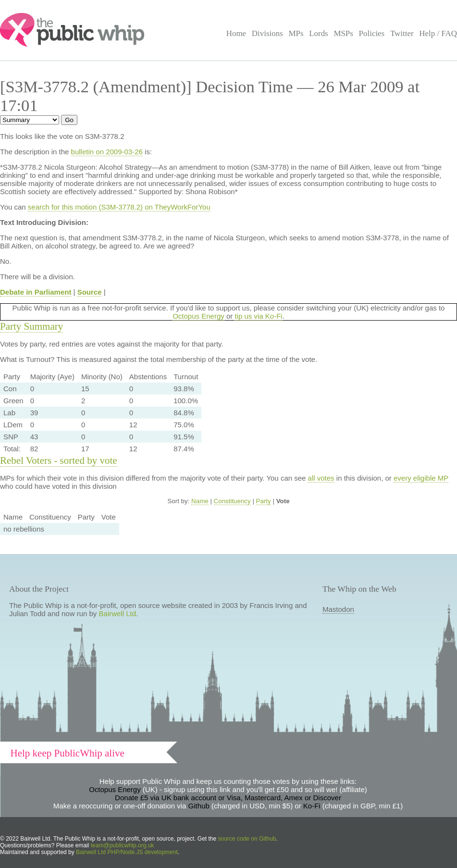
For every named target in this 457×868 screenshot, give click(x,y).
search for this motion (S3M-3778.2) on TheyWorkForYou (119, 207)
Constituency (232, 501)
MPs (296, 33)
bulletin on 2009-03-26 (107, 152)
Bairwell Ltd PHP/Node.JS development (127, 852)
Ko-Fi (312, 806)
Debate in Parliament (36, 292)
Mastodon (338, 609)
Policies (372, 33)
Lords (319, 33)
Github (199, 806)
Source (90, 292)
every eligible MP (421, 478)
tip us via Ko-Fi (258, 316)
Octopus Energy (198, 316)
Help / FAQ (438, 33)
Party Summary (31, 326)
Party (264, 501)
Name (200, 501)
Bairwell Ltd (118, 614)
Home (236, 33)
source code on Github (247, 839)
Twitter (402, 33)
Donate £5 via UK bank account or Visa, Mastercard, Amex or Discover (228, 798)
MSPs (343, 33)
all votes (321, 478)
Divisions (267, 33)
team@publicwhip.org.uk (123, 845)
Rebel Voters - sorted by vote (59, 460)
